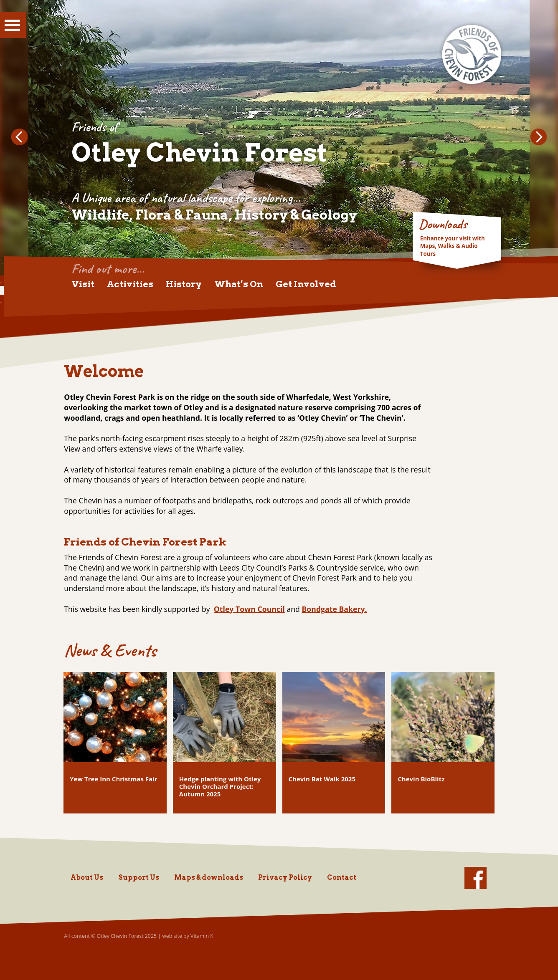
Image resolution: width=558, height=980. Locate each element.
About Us (87, 878)
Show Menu (13, 25)
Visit (83, 284)
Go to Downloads (457, 239)
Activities (130, 284)
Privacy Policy (285, 878)
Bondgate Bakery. (334, 609)
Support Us (139, 878)
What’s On (239, 284)
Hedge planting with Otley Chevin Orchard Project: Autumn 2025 (220, 786)
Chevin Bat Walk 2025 (322, 779)
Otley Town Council (249, 609)
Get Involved (306, 284)
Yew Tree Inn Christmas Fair (113, 779)
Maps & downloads (209, 878)
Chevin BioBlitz (421, 779)
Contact (342, 878)
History (184, 284)
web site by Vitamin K (188, 936)
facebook (476, 878)
